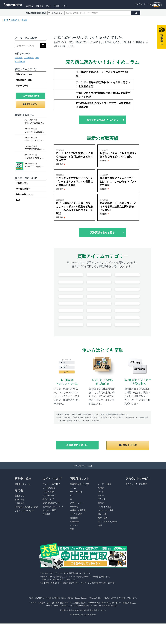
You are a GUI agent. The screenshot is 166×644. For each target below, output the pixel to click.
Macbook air (20, 62)
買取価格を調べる (32, 96)
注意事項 (46, 550)
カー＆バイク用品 (106, 547)
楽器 (72, 565)
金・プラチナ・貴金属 (108, 558)
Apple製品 (75, 558)
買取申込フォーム (22, 520)
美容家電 (74, 554)
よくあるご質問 (49, 547)
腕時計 (101, 539)
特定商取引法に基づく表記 (26, 543)
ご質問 (66, 6)
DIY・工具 (102, 550)
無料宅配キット (49, 532)
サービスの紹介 (23, 189)
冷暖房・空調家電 (78, 547)
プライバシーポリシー (24, 547)
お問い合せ (20, 536)
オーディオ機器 (105, 520)
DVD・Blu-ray (76, 528)
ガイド (58, 6)
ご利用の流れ (22, 183)
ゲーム (73, 524)
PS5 (37, 58)
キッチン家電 (76, 550)
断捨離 (23, 86)
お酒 (100, 562)
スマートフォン (77, 539)
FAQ (18, 200)
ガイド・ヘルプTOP (51, 520)
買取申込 (38, 6)
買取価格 (49, 6)
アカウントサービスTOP (136, 520)
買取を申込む (32, 104)
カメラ (101, 528)
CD (72, 532)
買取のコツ (24, 80)
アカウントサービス (142, 6)
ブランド (102, 535)
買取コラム (24, 74)
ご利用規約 (20, 540)
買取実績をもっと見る (102, 197)
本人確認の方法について (53, 543)
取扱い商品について (25, 194)
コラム (74, 6)
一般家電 (74, 543)
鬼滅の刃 (19, 58)
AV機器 (101, 524)
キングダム (29, 58)
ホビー (101, 532)
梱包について (48, 535)
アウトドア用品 (105, 543)
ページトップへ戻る (83, 502)
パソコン (74, 562)
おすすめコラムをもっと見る (102, 101)
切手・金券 (103, 554)
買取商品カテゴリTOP (80, 520)
